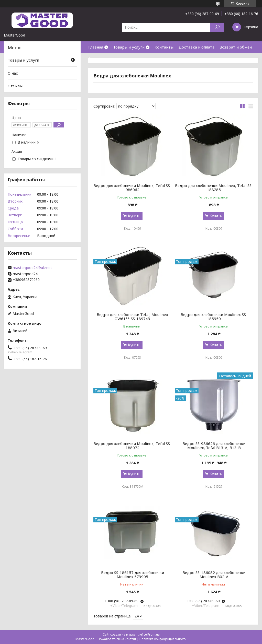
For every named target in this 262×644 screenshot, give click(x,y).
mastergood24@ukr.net (32, 268)
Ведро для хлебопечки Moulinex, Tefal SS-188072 (132, 446)
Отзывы (15, 86)
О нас (93, 58)
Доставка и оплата (196, 47)
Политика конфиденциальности (163, 639)
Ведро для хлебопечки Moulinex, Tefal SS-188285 (214, 188)
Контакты (164, 47)
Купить (134, 216)
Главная (96, 47)
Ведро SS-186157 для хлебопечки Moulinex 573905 (133, 575)
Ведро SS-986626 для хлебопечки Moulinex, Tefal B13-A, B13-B (214, 446)
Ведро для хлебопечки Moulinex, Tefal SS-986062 (132, 188)
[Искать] (217, 27)
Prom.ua (154, 634)
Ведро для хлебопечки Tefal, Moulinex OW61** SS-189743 (132, 317)
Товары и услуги (129, 47)
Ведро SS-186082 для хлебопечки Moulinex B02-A (214, 575)
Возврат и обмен (236, 47)
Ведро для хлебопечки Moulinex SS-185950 (214, 317)
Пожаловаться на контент (117, 639)
